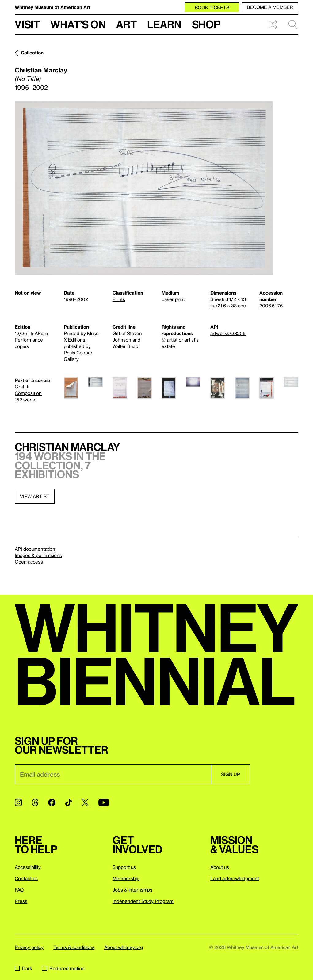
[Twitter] (85, 802)
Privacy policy (29, 947)
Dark (23, 968)
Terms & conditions (74, 947)
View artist (35, 496)
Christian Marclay (41, 70)
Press (21, 901)
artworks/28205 (228, 333)
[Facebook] (52, 802)
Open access (29, 562)
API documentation (35, 549)
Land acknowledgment (235, 878)
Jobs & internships (132, 890)
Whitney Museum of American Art (53, 7)
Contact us (26, 878)
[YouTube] (104, 802)
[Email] (113, 774)
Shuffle (273, 25)
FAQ (19, 890)
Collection (32, 53)
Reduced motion (63, 968)
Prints (119, 299)
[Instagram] (18, 802)
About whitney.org (124, 947)
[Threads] (35, 802)
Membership (126, 878)
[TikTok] (69, 802)
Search (293, 25)
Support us (124, 867)
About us (220, 867)
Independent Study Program (143, 901)
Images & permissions (38, 555)
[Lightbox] (144, 188)
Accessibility (28, 867)
